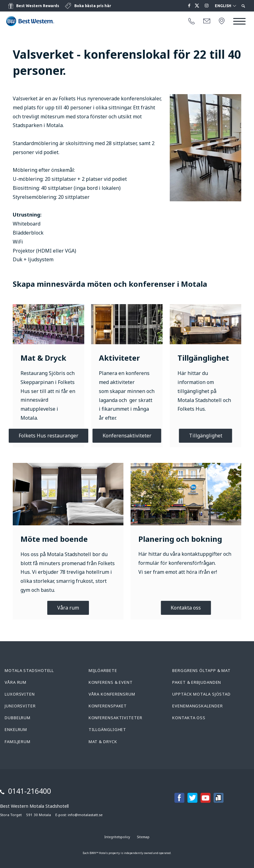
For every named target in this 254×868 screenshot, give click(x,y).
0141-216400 (30, 791)
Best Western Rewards (38, 6)
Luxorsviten (20, 694)
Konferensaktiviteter (127, 436)
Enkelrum (16, 729)
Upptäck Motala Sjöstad (201, 694)
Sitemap (143, 837)
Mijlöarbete (103, 670)
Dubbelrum (18, 718)
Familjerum (18, 742)
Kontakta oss (186, 608)
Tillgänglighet (206, 436)
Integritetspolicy (117, 837)
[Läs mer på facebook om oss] (189, 6)
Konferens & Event (111, 682)
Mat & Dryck (103, 742)
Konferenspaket (108, 706)
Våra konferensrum (112, 694)
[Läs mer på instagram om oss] (207, 6)
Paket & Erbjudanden (197, 682)
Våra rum (68, 608)
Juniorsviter (20, 706)
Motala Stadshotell (29, 670)
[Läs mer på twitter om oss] (198, 6)
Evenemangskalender (197, 706)
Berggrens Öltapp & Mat (201, 670)
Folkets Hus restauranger (48, 436)
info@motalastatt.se (85, 815)
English (225, 6)
